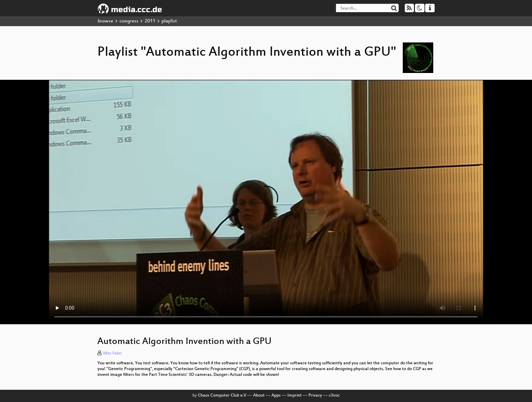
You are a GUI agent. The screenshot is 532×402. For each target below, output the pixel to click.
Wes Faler (112, 353)
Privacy (315, 396)
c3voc (334, 396)
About (259, 396)
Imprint (294, 396)
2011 (150, 21)
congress (129, 21)
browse (106, 21)
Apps (276, 396)
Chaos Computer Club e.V (222, 396)
